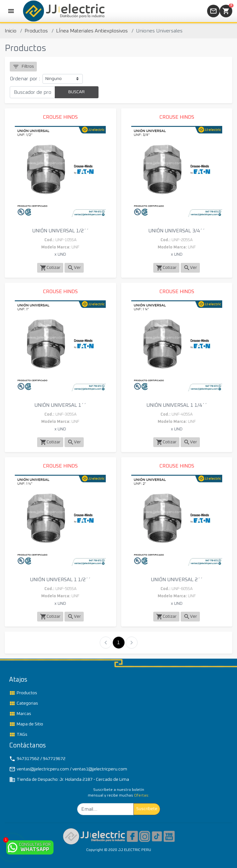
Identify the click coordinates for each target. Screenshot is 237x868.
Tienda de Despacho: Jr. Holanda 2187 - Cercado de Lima (69, 780)
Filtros (23, 67)
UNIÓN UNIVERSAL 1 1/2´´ (60, 580)
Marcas (20, 714)
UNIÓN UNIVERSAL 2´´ (177, 580)
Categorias (24, 703)
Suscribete (147, 809)
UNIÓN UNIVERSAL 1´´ (60, 405)
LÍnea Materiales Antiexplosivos (92, 31)
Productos (36, 31)
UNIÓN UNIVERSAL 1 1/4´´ (177, 405)
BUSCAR (76, 92)
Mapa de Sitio (26, 724)
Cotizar (50, 268)
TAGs (18, 735)
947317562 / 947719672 (37, 759)
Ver (74, 268)
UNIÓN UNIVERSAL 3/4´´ (177, 231)
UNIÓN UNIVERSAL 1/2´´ (60, 231)
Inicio (11, 31)
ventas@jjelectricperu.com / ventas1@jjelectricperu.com (68, 769)
